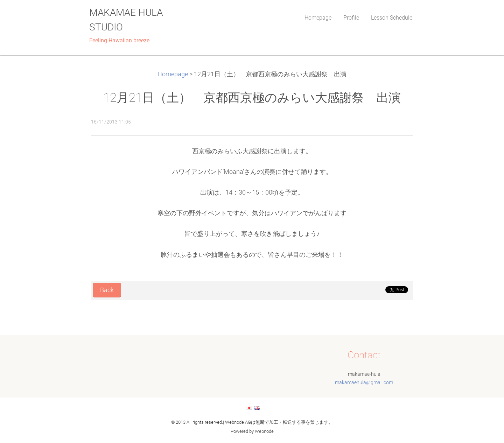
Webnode (264, 431)
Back (107, 290)
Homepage (173, 74)
